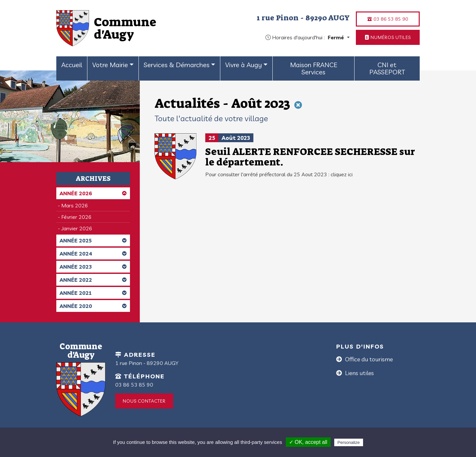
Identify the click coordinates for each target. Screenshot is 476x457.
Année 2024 (93, 254)
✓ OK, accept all (308, 442)
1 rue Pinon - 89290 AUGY (303, 18)
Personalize (349, 442)
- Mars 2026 (73, 205)
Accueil (72, 65)
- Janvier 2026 (75, 228)
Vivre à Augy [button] (244, 65)
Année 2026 (93, 193)
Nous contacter (144, 401)
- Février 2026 (75, 217)
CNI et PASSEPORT (387, 68)
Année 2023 (93, 267)
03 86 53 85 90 (388, 19)
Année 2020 (93, 306)
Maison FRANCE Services (314, 68)
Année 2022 (93, 280)
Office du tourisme (368, 359)
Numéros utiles (388, 37)
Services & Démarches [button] (177, 65)
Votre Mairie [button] (110, 65)
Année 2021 (93, 293)
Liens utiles (359, 373)
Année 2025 (93, 240)
